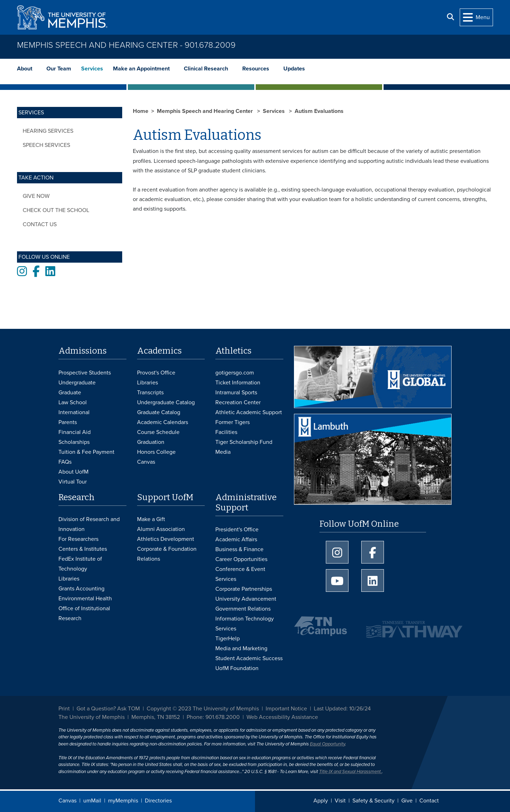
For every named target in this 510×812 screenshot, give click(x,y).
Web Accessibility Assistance (282, 717)
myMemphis (123, 801)
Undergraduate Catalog (166, 402)
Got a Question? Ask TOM (108, 709)
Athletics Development (166, 539)
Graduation (151, 442)
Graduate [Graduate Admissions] (70, 393)
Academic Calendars (163, 422)
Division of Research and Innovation (89, 524)
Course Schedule (158, 432)
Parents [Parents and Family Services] (68, 422)
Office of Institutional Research (84, 613)
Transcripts (150, 393)
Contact (429, 801)
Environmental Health (85, 599)
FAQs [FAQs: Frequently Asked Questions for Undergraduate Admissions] (65, 462)
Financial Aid (75, 432)
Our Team (59, 69)
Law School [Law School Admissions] (73, 402)
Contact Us (40, 224)
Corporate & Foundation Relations (167, 554)
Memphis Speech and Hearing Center (206, 111)
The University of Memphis (92, 717)
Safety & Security (373, 801)
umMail (92, 801)
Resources (256, 69)
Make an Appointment (141, 69)
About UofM (73, 472)
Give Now (36, 196)
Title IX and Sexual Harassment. (350, 772)
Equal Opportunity (327, 744)
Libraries (148, 383)
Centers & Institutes (83, 549)
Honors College (156, 452)
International (74, 412)
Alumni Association (161, 529)
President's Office (237, 530)
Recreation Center (238, 402)
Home (141, 111)
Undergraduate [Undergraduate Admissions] (77, 383)
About (25, 69)
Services (92, 69)
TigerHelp (228, 639)
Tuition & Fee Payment (86, 452)
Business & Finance (239, 549)
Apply (321, 801)
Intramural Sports (236, 393)
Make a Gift (151, 519)
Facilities (226, 432)
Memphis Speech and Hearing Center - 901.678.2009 (126, 45)
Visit (340, 801)
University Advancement (246, 599)
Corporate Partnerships (244, 589)
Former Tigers (233, 422)
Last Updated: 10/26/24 (342, 709)
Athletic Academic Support (249, 412)
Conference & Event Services (240, 574)
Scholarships (74, 442)
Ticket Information (238, 383)
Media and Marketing (241, 648)
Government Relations (243, 609)
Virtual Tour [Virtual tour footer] (73, 482)
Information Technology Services (245, 624)
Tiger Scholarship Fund (244, 442)
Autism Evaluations (319, 111)
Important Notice (286, 709)
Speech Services (46, 145)
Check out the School (56, 210)
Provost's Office (156, 373)
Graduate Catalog (159, 412)
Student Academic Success (249, 658)
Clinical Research (206, 69)
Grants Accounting (81, 589)
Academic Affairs (236, 539)
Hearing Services (48, 131)
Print (64, 709)
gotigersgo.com (235, 373)
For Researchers (78, 539)
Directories (158, 801)
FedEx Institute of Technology (80, 564)
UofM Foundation (237, 668)
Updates (294, 69)
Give (407, 801)
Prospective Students (85, 373)
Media (223, 452)
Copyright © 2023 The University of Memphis (203, 709)
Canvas (67, 801)
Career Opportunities (241, 559)
